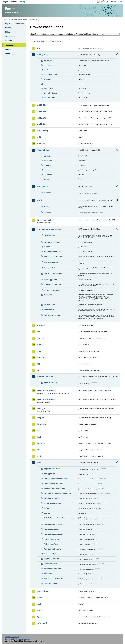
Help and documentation (14, 24)
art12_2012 (42, 55)
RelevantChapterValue (52, 315)
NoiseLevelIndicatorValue (54, 534)
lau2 (39, 437)
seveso (41, 598)
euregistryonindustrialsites (50, 229)
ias (39, 364)
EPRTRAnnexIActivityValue (54, 274)
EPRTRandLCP (44, 220)
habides (41, 358)
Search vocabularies (40, 41)
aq (39, 48)
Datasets (8, 28)
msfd (40, 456)
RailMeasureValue (51, 554)
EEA (15, 2)
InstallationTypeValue (52, 290)
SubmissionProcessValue (54, 579)
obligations (48, 175)
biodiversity (43, 131)
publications (43, 591)
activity (47, 206)
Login (101, 2)
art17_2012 (42, 118)
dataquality (42, 186)
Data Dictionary (23, 19)
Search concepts (58, 41)
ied (39, 370)
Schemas (8, 41)
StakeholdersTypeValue (53, 569)
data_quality (49, 65)
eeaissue (47, 170)
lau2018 (41, 443)
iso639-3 (47, 508)
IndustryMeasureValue (52, 503)
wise (39, 617)
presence (47, 79)
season (47, 84)
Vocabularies (10, 45)
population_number (51, 75)
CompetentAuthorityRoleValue (55, 479)
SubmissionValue (51, 583)
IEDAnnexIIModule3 (46, 390)
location (47, 70)
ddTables (47, 165)
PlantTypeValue (50, 305)
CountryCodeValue (51, 262)
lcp (39, 450)
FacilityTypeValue (51, 280)
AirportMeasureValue (52, 469)
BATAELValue (49, 247)
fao (39, 332)
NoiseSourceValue (51, 544)
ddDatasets (48, 161)
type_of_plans (49, 98)
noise (40, 463)
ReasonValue (49, 309)
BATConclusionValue (52, 252)
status (46, 179)
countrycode (49, 61)
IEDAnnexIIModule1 (46, 377)
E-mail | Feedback (12, 637)
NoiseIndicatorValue (52, 529)
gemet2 (41, 345)
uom (39, 610)
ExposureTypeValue (51, 498)
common (41, 144)
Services (8, 49)
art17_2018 (42, 124)
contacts (47, 156)
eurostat (41, 325)
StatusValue (49, 573)
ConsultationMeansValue (53, 484)
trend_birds (48, 88)
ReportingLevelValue (52, 559)
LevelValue (48, 513)
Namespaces (10, 54)
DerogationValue (50, 268)
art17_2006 (42, 111)
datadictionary (44, 150)
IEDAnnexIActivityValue (53, 284)
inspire (41, 418)
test (39, 604)
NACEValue (48, 295)
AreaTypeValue (50, 474)
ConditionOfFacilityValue (53, 256)
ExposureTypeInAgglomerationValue (58, 493)
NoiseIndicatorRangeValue (54, 524)
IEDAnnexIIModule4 (46, 400)
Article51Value (49, 235)
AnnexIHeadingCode (52, 383)
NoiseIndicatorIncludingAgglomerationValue (60, 518)
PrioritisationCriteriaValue (54, 549)
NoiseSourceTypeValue (53, 539)
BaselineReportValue (52, 242)
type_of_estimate (50, 93)
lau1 (39, 431)
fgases (40, 338)
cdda (40, 137)
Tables (7, 32)
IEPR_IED (42, 409)
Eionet (14, 19)
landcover (42, 424)
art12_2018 (42, 105)
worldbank (42, 623)
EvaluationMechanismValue (54, 488)
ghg (39, 351)
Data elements (10, 37)
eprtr (40, 200)
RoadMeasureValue (51, 564)
